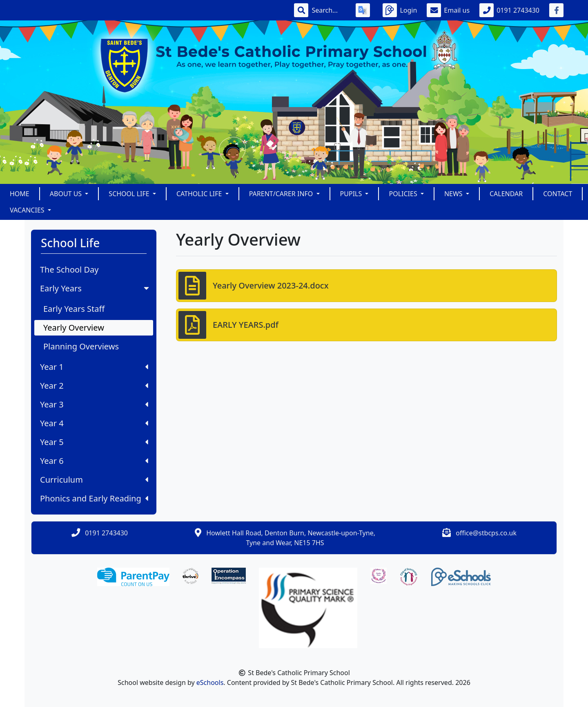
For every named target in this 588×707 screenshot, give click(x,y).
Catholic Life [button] (200, 194)
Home (20, 194)
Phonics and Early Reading (94, 498)
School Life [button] (130, 194)
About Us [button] (67, 194)
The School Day (69, 270)
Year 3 (94, 404)
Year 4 (94, 423)
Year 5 (94, 442)
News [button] (454, 194)
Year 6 (94, 461)
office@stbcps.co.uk (486, 533)
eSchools (210, 682)
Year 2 (94, 386)
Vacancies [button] (28, 210)
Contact (558, 194)
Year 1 (94, 367)
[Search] (329, 10)
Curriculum (94, 480)
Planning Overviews (81, 346)
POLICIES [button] (404, 194)
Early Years (95, 288)
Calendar (506, 194)
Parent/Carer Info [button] (282, 194)
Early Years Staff (74, 309)
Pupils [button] (352, 194)
